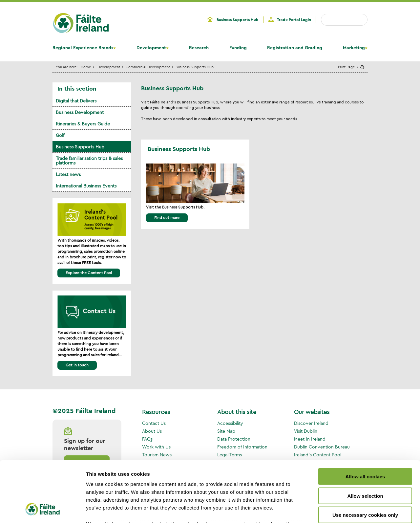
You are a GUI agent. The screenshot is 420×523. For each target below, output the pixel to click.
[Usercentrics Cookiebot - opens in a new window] (42, 510)
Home (86, 67)
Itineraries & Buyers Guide (83, 124)
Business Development (80, 112)
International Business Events (86, 186)
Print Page (346, 67)
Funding (238, 48)
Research (199, 48)
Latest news (68, 174)
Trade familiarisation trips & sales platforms (89, 161)
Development (151, 48)
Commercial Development (148, 67)
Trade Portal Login (294, 20)
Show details (344, 510)
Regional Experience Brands (83, 48)
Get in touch (77, 365)
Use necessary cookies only (365, 460)
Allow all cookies (365, 422)
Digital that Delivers (76, 101)
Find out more (167, 218)
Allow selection (365, 441)
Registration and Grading (295, 48)
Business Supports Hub (238, 20)
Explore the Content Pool (89, 273)
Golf (60, 135)
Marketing (354, 48)
